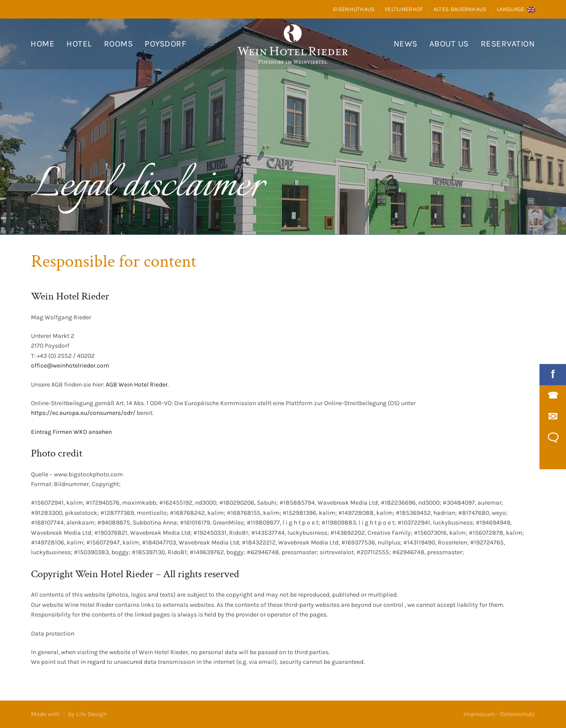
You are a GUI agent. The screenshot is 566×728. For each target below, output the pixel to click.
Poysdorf (165, 44)
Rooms (119, 44)
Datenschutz (518, 714)
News (405, 44)
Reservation (508, 44)
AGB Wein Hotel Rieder (137, 385)
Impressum (479, 714)
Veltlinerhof (404, 9)
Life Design (91, 714)
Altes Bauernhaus (460, 9)
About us (449, 44)
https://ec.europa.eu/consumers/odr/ (83, 413)
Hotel (79, 44)
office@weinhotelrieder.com (70, 366)
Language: (516, 9)
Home (42, 44)
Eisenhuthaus (354, 9)
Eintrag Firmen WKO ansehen (71, 432)
